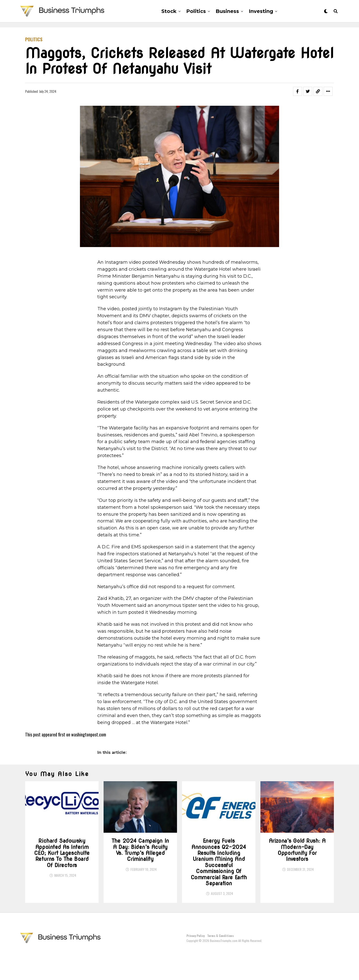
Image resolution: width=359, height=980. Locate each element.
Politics (196, 11)
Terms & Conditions (220, 963)
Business (227, 11)
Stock (169, 11)
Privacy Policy (196, 963)
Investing (261, 11)
